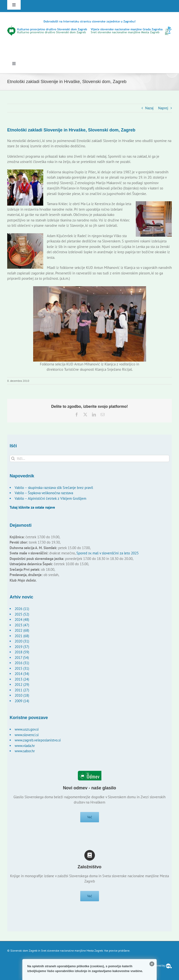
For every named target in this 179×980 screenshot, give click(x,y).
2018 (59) (22, 652)
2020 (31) (22, 641)
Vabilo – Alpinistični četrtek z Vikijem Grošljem (50, 498)
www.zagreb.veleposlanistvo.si (38, 740)
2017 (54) (22, 658)
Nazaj (149, 108)
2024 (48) (22, 620)
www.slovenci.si (27, 735)
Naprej (163, 108)
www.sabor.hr (25, 751)
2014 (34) (22, 674)
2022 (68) (22, 630)
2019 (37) (22, 647)
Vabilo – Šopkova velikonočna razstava (44, 493)
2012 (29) (22, 685)
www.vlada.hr (25, 746)
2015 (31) (22, 668)
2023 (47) (22, 625)
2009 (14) (22, 701)
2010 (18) (22, 695)
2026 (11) (22, 609)
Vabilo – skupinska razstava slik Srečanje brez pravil (54, 488)
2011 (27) (22, 690)
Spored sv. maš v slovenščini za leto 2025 (108, 553)
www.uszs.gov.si (27, 729)
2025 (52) (22, 614)
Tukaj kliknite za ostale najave (32, 507)
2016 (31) (22, 663)
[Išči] (13, 458)
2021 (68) (22, 636)
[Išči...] (89, 458)
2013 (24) (22, 679)
